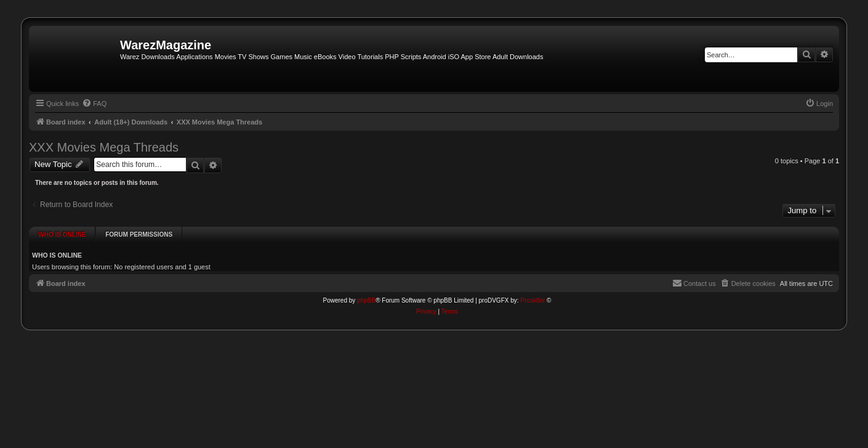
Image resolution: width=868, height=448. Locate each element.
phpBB (366, 293)
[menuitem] (94, 104)
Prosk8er (532, 293)
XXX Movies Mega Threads (104, 147)
